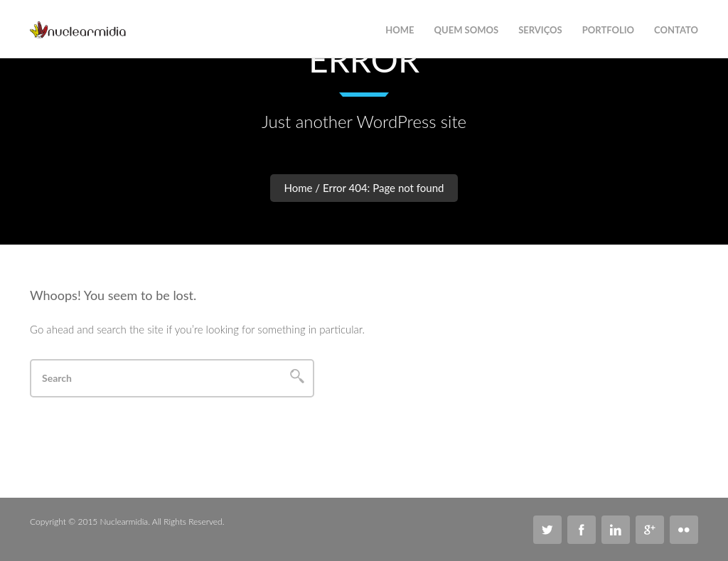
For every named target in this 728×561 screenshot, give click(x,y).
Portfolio (608, 30)
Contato (676, 30)
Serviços (540, 30)
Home (299, 188)
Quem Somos (467, 30)
